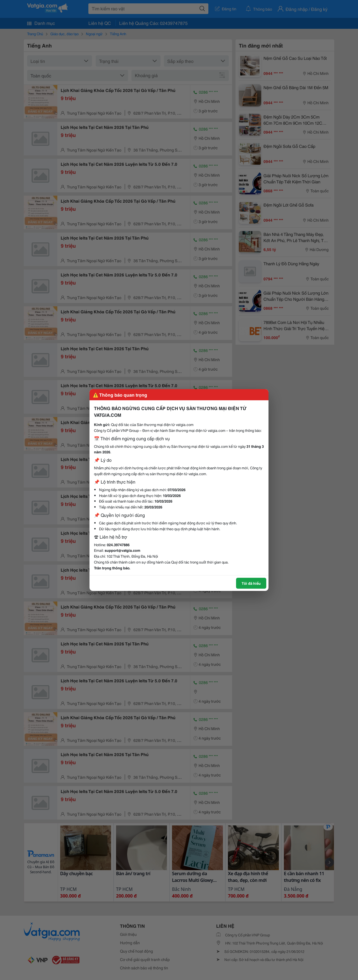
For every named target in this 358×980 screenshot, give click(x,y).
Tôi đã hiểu (251, 583)
